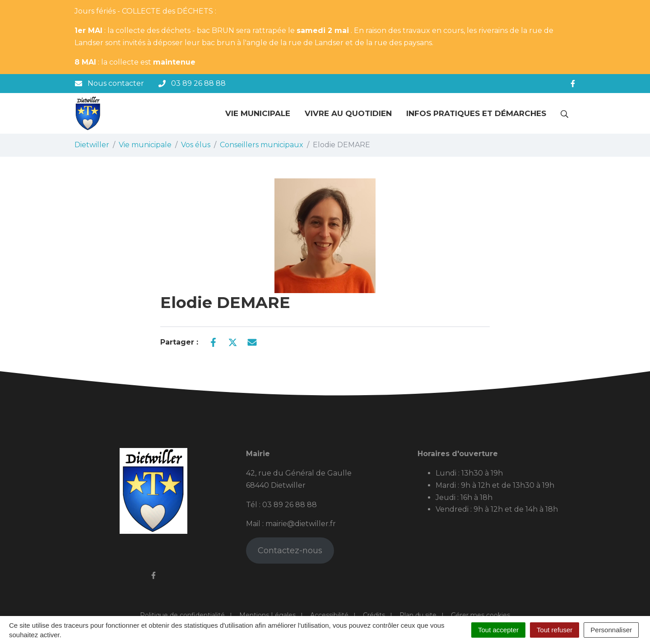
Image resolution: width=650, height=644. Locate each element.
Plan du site (418, 615)
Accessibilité (329, 615)
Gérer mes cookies (481, 615)
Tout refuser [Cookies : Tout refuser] (555, 630)
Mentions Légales (267, 615)
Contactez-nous (290, 551)
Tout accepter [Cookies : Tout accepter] (498, 630)
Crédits (374, 615)
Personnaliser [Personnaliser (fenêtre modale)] (611, 630)
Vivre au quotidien (348, 113)
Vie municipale (258, 113)
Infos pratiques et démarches (476, 113)
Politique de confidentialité (182, 615)
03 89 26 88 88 (290, 505)
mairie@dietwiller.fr (301, 524)
